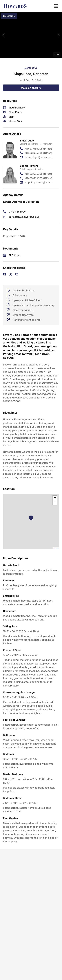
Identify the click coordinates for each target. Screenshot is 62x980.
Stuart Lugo (27, 141)
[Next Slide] (59, 35)
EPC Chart (15, 255)
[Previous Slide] (3, 35)
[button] (31, 35)
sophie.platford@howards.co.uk (39, 182)
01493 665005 (17, 212)
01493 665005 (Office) (39, 153)
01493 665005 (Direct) (39, 149)
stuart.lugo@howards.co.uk (39, 157)
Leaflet (56, 548)
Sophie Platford (29, 166)
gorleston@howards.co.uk (24, 217)
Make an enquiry (31, 88)
